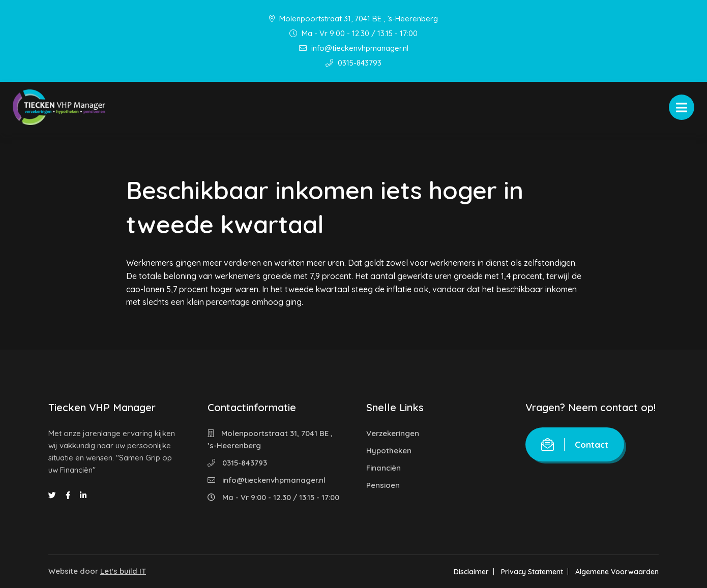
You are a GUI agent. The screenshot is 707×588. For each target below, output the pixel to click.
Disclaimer (471, 572)
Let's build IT (123, 571)
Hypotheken (389, 451)
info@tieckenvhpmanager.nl (354, 48)
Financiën (384, 468)
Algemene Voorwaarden (617, 572)
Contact (575, 444)
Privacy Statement (532, 572)
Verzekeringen (393, 433)
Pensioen (383, 485)
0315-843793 (353, 63)
